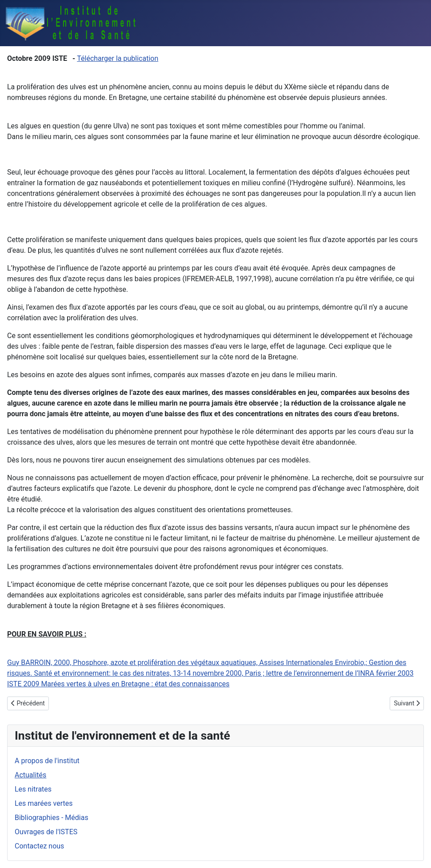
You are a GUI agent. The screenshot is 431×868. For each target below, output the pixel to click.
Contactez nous (39, 846)
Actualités (30, 775)
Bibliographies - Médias (52, 818)
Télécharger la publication (118, 58)
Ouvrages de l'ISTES (46, 832)
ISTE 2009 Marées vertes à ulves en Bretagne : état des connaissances (118, 684)
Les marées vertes (44, 803)
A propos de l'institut (47, 761)
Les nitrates (33, 789)
